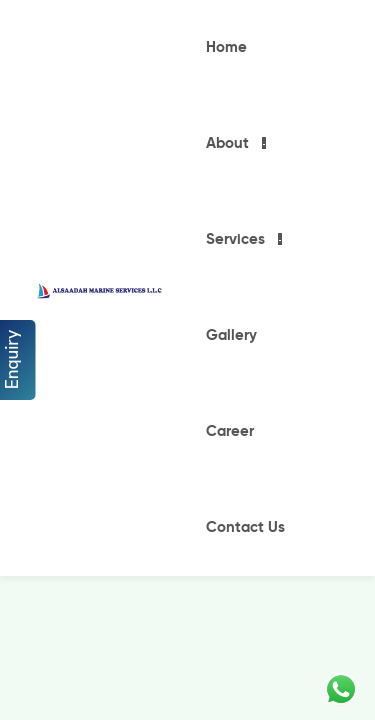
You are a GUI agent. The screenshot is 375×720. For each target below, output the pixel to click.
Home (226, 47)
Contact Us (245, 527)
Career (230, 431)
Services (235, 239)
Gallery (231, 335)
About (227, 143)
